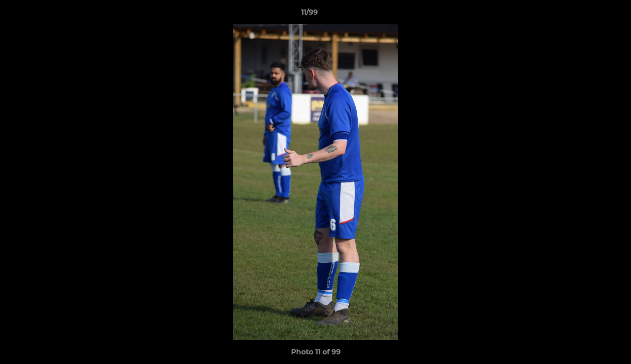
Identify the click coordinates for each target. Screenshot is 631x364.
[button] (588, 15)
